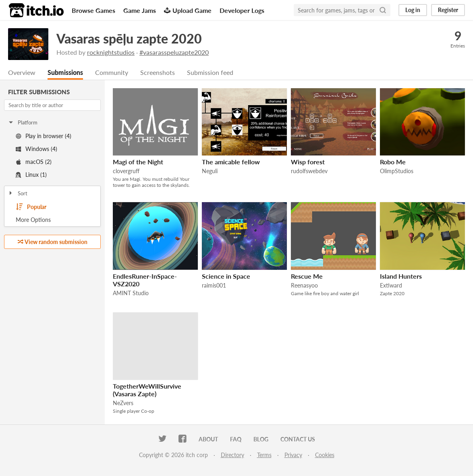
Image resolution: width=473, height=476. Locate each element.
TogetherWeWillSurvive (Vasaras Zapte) (147, 390)
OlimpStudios (397, 171)
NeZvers (123, 403)
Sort (18, 193)
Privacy (293, 455)
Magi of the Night (138, 162)
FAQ (236, 439)
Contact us (298, 439)
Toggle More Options (52, 220)
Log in (413, 10)
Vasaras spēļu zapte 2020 (129, 38)
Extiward (391, 285)
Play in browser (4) (44, 136)
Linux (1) (31, 175)
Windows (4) (36, 149)
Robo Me (393, 162)
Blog (261, 439)
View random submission (53, 242)
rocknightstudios (111, 52)
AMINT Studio (131, 293)
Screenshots (158, 72)
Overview (22, 72)
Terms (264, 455)
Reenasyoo (304, 285)
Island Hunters (401, 276)
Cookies (325, 455)
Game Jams (140, 10)
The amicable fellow (231, 162)
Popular (31, 207)
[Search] (383, 10)
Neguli (210, 171)
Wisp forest (308, 162)
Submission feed (210, 72)
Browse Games (93, 10)
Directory (232, 455)
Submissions (65, 72)
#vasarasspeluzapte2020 (174, 52)
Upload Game (188, 10)
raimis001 (214, 285)
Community (112, 72)
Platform (23, 122)
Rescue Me (307, 276)
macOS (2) (34, 162)
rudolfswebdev (309, 171)
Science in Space (226, 276)
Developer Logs (242, 10)
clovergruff (126, 171)
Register (448, 10)
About (208, 439)
